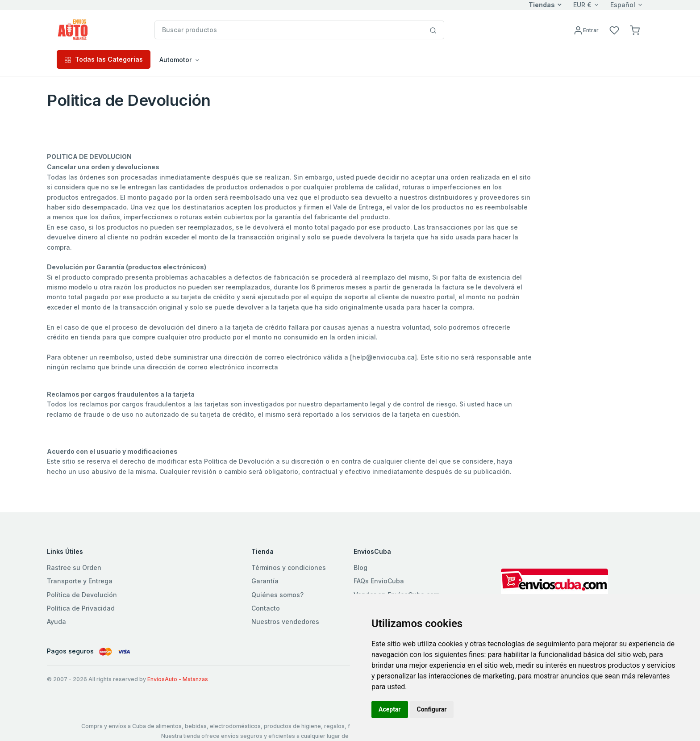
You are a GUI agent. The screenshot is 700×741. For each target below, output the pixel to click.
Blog (360, 567)
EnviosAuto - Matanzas (178, 679)
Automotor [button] (175, 60)
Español (623, 5)
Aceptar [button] (390, 709)
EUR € (582, 5)
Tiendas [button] (542, 5)
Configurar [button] (432, 709)
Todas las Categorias (104, 59)
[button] (635, 30)
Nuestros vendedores (285, 622)
